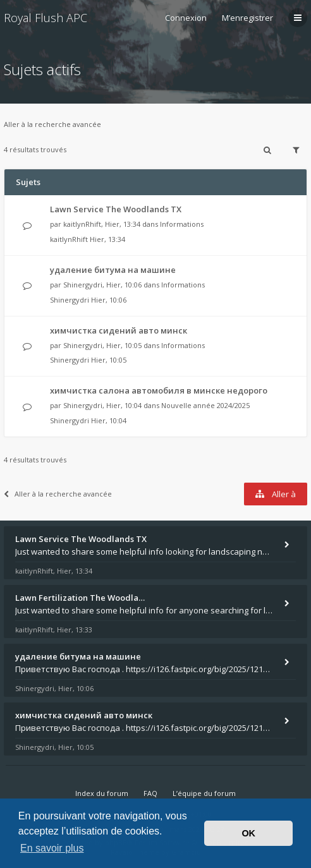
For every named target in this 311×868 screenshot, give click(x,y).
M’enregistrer (247, 18)
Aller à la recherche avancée (52, 124)
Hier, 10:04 (109, 420)
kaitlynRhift (82, 224)
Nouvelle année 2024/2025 (205, 405)
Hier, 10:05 (109, 360)
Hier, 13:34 (107, 239)
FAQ (150, 793)
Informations (182, 224)
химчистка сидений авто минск (119, 330)
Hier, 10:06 (109, 300)
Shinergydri (83, 285)
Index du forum (102, 793)
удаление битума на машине (113, 270)
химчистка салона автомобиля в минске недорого (159, 390)
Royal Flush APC (46, 18)
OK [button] (248, 833)
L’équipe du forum (204, 793)
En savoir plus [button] (52, 848)
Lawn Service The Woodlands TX (116, 209)
